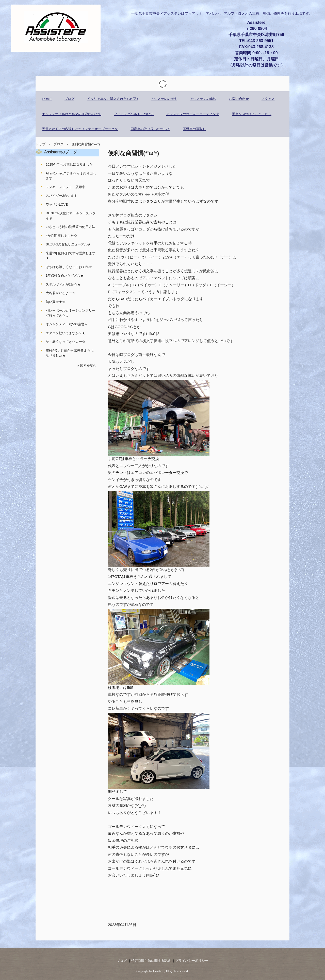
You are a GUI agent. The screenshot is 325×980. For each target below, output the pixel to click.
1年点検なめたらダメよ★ (65, 275)
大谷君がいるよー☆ (61, 293)
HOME (47, 99)
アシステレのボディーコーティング (193, 114)
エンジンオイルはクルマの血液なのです (72, 114)
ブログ (69, 99)
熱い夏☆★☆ (56, 302)
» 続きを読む (87, 366)
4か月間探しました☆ (61, 236)
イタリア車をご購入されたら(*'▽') (113, 99)
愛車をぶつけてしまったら (252, 114)
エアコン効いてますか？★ (66, 333)
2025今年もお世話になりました (69, 164)
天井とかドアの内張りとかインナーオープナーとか (80, 129)
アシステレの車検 (203, 99)
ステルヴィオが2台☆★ (63, 284)
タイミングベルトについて (134, 114)
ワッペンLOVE (57, 204)
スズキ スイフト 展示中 (66, 187)
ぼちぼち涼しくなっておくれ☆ (69, 267)
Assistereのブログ (61, 152)
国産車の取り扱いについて (150, 129)
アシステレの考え (164, 99)
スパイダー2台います (61, 196)
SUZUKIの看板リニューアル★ (68, 244)
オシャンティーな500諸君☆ (67, 324)
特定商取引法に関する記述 (151, 961)
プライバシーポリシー (192, 961)
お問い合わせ (239, 99)
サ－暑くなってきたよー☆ (66, 342)
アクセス (268, 99)
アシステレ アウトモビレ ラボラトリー (56, 28)
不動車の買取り (194, 129)
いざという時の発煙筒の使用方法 (70, 227)
